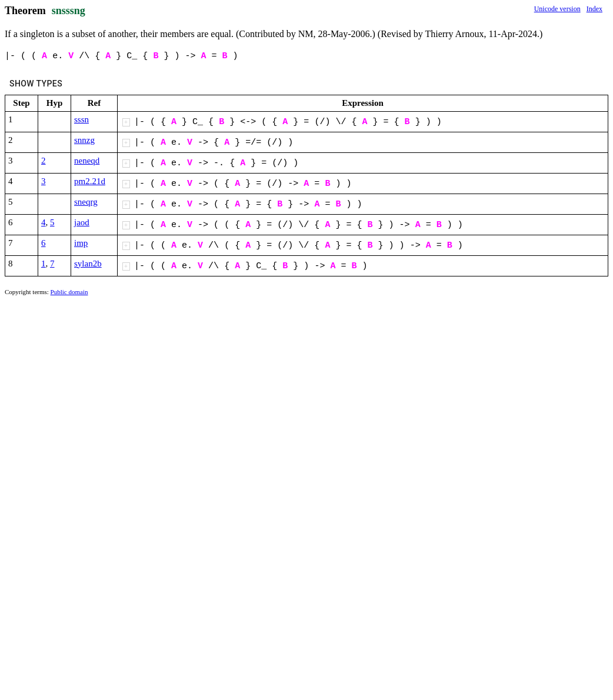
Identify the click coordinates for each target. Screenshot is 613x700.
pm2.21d (90, 181)
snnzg (84, 140)
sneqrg (86, 202)
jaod (82, 222)
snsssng (69, 11)
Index (594, 9)
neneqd (87, 161)
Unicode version (557, 9)
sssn (81, 119)
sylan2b (88, 264)
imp (81, 243)
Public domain (69, 292)
